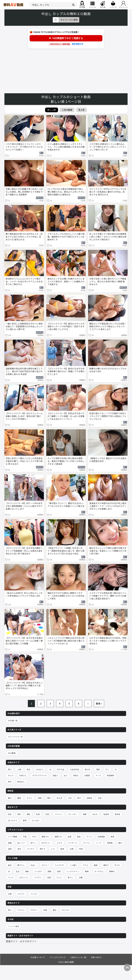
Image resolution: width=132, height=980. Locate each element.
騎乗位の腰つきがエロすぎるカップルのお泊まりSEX (108, 370)
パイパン (58, 814)
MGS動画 (12, 753)
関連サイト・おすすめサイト (21, 941)
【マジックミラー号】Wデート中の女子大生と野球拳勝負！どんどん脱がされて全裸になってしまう (24, 506)
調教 (49, 871)
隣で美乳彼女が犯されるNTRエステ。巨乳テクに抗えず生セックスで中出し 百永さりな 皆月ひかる (24, 237)
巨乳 (10, 814)
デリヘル (86, 843)
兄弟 (100, 798)
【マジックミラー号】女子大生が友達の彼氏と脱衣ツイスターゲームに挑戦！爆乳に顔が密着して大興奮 (24, 641)
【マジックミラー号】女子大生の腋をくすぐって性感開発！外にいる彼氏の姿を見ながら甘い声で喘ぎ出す (24, 551)
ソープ (99, 843)
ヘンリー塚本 (13, 926)
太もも (95, 814)
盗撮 (10, 843)
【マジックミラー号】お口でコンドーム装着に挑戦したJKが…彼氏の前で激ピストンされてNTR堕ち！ (24, 416)
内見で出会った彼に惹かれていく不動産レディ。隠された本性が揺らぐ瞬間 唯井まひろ (108, 282)
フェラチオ (59, 865)
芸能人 (55, 775)
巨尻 (47, 814)
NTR (34, 837)
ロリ (107, 769)
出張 (72, 849)
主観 (81, 877)
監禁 (62, 849)
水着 (10, 894)
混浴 (19, 849)
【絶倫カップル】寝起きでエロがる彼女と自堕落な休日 (108, 460)
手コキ (117, 865)
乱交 (18, 871)
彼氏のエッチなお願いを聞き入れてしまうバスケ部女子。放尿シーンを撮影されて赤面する (66, 282)
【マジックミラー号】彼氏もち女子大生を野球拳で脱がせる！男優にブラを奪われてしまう (66, 371)
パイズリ (38, 877)
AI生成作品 (74, 769)
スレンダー (73, 814)
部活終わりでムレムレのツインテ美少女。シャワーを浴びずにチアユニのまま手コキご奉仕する (24, 282)
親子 (49, 798)
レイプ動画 (13, 837)
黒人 (10, 910)
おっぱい (36, 820)
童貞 (55, 910)
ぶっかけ (38, 871)
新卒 (10, 782)
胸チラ (43, 849)
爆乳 (29, 814)
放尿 (59, 871)
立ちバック (24, 877)
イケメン (21, 910)
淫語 (49, 877)
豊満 (25, 820)
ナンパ (89, 837)
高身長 (117, 814)
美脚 (85, 814)
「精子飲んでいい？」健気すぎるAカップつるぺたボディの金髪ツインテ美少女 (66, 505)
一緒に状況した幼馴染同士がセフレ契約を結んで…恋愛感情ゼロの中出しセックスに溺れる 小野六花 (24, 326)
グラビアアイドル (40, 775)
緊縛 (87, 871)
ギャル (11, 775)
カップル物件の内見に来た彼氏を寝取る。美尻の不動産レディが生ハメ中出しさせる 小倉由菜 (66, 461)
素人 (10, 769)
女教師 (87, 775)
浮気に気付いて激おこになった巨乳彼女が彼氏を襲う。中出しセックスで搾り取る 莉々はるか (24, 461)
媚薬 (96, 865)
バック (11, 877)
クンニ (59, 877)
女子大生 (61, 769)
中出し (33, 865)
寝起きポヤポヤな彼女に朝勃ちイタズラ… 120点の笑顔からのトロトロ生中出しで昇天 (66, 596)
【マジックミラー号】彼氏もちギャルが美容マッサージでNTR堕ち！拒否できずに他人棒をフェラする (66, 326)
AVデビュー (46, 843)
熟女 (29, 769)
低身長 (106, 814)
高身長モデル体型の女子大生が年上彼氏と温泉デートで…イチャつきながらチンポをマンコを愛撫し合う (108, 506)
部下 (79, 798)
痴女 (10, 865)
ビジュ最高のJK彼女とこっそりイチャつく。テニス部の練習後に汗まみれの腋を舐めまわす (66, 147)
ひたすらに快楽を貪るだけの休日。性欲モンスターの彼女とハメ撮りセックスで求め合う (108, 641)
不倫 (25, 837)
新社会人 (21, 782)
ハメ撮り (73, 865)
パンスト (34, 894)
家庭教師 (110, 775)
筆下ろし (21, 865)
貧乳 (19, 814)
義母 (19, 798)
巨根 (45, 910)
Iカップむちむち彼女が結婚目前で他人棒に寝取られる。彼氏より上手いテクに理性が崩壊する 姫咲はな (66, 192)
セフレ (29, 798)
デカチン (34, 910)
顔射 (27, 871)
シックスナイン (73, 871)
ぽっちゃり (13, 820)
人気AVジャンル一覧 (78, 957)
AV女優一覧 (13, 720)
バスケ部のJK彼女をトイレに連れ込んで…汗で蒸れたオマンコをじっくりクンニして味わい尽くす (108, 147)
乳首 (38, 814)
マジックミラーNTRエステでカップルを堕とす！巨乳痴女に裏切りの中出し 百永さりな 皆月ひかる (108, 192)
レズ (53, 849)
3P (9, 871)
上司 (70, 798)
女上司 (60, 798)
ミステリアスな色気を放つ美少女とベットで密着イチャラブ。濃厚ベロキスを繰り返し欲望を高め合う (108, 596)
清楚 (98, 769)
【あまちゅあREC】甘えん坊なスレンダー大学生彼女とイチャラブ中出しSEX (24, 594)
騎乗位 (112, 871)
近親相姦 (101, 837)
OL (116, 769)
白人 (66, 775)
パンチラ (30, 849)
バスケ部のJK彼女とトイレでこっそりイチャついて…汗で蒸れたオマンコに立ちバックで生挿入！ (24, 147)
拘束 (81, 849)
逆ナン (33, 843)
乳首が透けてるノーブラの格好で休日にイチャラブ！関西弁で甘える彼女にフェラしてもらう (108, 416)
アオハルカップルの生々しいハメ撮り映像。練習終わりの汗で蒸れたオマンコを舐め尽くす (66, 237)
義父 (10, 798)
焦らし (70, 877)
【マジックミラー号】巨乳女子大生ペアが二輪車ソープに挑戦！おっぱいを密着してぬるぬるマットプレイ (66, 416)
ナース (98, 775)
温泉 (10, 849)
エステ (60, 843)
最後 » (99, 703)
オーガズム (99, 871)
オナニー (45, 865)
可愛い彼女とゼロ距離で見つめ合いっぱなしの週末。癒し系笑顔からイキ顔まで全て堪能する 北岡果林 (24, 192)
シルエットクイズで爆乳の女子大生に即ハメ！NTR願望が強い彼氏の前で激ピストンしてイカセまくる (66, 641)
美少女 (88, 769)
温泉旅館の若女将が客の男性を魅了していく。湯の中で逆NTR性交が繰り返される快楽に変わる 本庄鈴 (24, 371)
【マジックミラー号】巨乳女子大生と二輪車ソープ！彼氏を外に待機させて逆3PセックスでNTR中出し (24, 686)
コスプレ (21, 894)
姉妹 (40, 798)
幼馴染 (89, 798)
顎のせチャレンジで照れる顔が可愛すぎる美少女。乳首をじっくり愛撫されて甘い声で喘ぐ (108, 551)
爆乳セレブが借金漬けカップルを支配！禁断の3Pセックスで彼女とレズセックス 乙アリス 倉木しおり (108, 326)
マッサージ (73, 843)
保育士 (76, 775)
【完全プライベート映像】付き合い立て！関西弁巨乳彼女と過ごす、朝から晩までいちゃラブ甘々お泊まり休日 (66, 551)
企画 (69, 837)
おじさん (66, 910)
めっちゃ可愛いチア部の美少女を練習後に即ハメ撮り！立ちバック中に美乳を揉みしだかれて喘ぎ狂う (108, 237)
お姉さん (23, 775)
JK (50, 769)
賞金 (79, 837)
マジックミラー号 (15, 737)
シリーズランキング (58, 957)
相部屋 (110, 843)
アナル (85, 865)
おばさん (40, 769)
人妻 (19, 769)
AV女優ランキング (38, 957)
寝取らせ (58, 837)
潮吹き (106, 865)
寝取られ (45, 837)
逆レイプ (21, 843)
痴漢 (112, 837)
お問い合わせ (96, 957)
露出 (120, 843)
